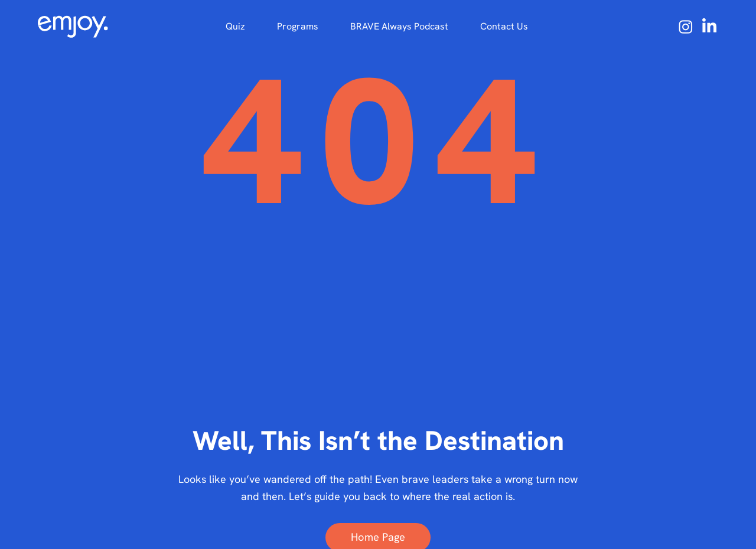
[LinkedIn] (709, 27)
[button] (298, 27)
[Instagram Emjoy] (686, 27)
